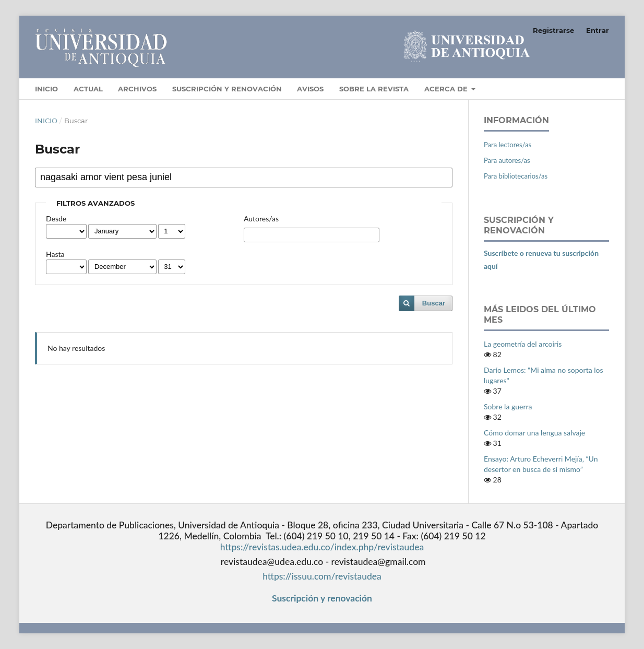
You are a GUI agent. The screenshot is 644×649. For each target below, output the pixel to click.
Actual (88, 89)
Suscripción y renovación (322, 598)
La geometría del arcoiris (523, 344)
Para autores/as (507, 160)
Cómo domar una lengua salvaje (534, 433)
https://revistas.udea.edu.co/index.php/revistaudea (322, 547)
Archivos (137, 89)
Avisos (310, 89)
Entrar (598, 30)
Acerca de (447, 89)
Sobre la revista (374, 89)
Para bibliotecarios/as (516, 176)
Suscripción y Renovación (227, 89)
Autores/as (261, 219)
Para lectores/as (508, 145)
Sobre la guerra (508, 406)
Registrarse (553, 30)
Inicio (46, 89)
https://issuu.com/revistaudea (322, 576)
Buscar (434, 303)
